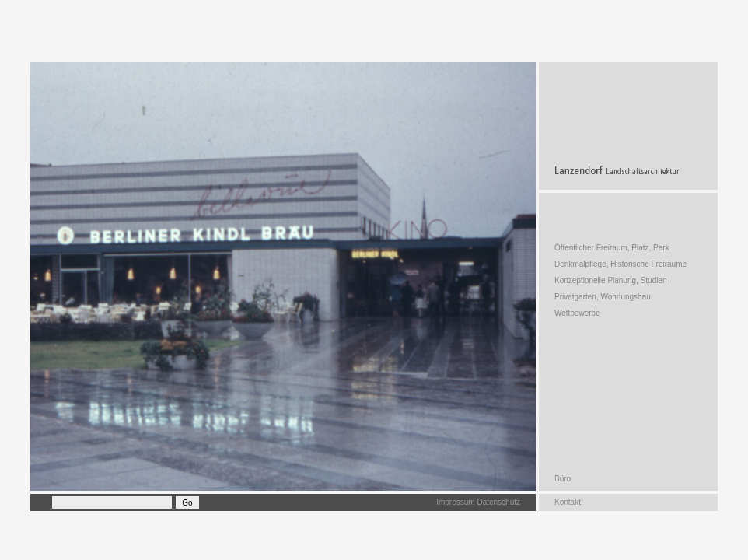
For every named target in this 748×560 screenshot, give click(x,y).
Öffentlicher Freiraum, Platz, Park (612, 248)
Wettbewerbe (577, 313)
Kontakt (568, 502)
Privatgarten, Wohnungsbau (603, 297)
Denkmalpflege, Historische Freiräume (620, 264)
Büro (563, 479)
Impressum (455, 502)
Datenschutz (498, 502)
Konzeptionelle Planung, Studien (611, 280)
